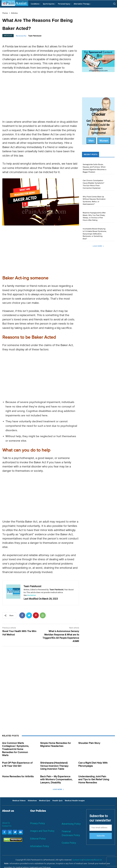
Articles (14, 13)
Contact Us (7, 820)
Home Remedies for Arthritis (17, 772)
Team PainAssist (35, 36)
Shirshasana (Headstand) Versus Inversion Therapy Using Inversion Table (53, 762)
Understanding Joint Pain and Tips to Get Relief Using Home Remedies (94, 775)
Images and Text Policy (42, 826)
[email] (101, 823)
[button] (114, 4)
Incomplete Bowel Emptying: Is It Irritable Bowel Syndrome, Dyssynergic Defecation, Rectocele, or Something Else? (95, 234)
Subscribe (101, 831)
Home (5, 13)
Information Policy (40, 841)
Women (104, 141)
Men (91, 141)
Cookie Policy (69, 837)
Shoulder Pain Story (88, 743)
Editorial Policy (38, 833)
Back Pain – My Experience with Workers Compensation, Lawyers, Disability (55, 775)
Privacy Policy (38, 818)
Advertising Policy (71, 819)
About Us (6, 818)
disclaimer (32, 595)
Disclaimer (88, 855)
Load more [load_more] (98, 246)
